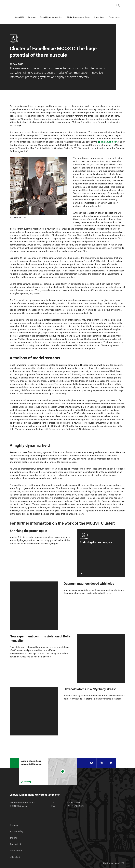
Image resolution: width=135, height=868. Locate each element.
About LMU (20, 17)
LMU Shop (15, 857)
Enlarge (65, 212)
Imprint (13, 838)
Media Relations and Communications (80, 17)
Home (8, 17)
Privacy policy (17, 831)
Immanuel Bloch (109, 142)
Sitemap (14, 825)
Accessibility (16, 844)
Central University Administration (53, 17)
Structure (32, 17)
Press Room (99, 17)
